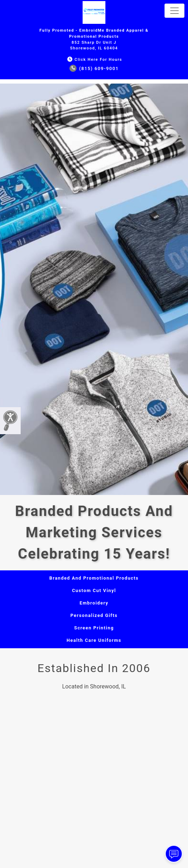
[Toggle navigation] (174, 11)
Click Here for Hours (94, 60)
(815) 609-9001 (94, 68)
